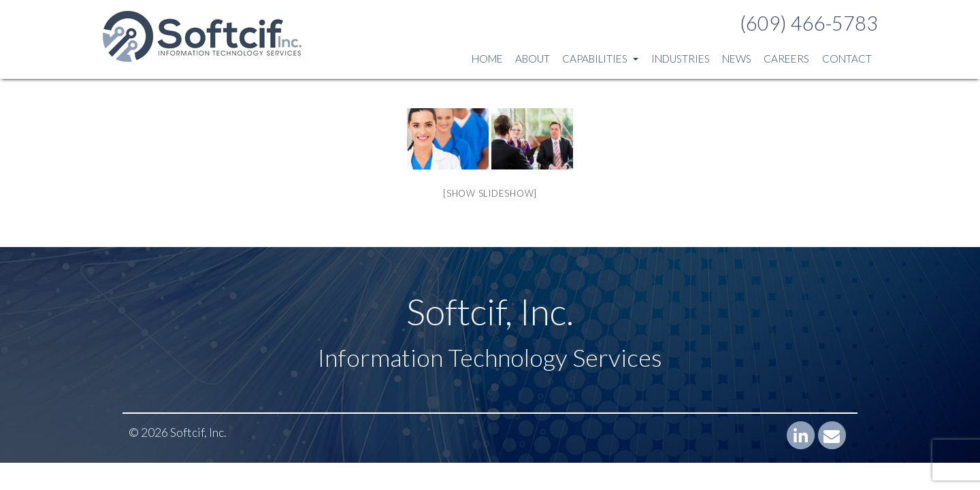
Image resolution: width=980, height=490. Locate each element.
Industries (681, 59)
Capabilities (600, 59)
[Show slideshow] (490, 193)
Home (487, 59)
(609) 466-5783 (809, 23)
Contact (847, 59)
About (533, 59)
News (737, 59)
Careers (786, 59)
